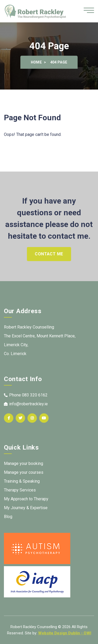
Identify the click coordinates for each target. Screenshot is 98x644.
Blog (8, 517)
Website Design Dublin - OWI (65, 633)
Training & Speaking (22, 481)
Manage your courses (24, 472)
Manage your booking (24, 463)
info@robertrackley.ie (26, 404)
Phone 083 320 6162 (26, 395)
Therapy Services (20, 490)
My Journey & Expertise (26, 508)
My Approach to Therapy (26, 499)
